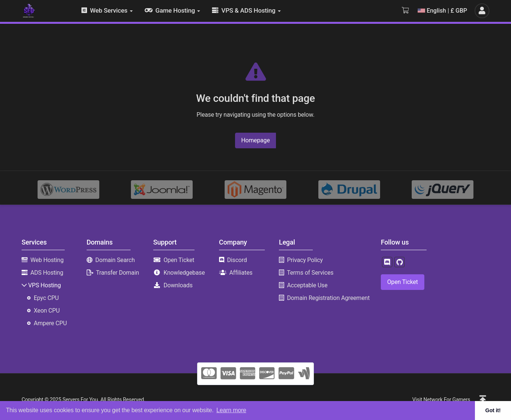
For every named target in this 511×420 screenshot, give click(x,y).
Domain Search (115, 260)
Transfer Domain (118, 273)
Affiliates (241, 273)
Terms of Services (310, 273)
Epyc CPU (46, 298)
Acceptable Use (307, 285)
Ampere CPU (50, 323)
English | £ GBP (442, 11)
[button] (483, 400)
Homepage (256, 140)
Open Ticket (179, 260)
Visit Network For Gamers (441, 400)
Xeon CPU (47, 311)
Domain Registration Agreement (328, 298)
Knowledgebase (184, 273)
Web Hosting (47, 260)
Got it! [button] (493, 410)
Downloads (178, 285)
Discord (237, 260)
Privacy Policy (305, 260)
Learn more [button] (231, 410)
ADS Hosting (47, 273)
